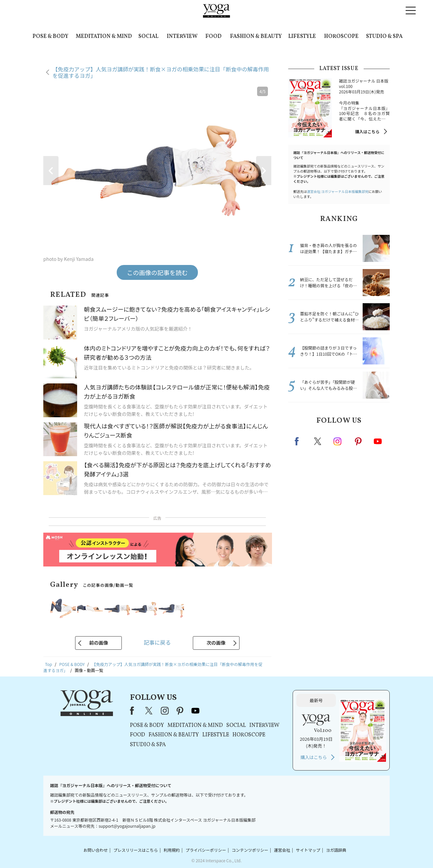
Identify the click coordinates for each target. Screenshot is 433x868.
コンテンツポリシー (250, 850)
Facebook (299, 441)
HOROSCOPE (341, 37)
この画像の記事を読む (157, 272)
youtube (196, 711)
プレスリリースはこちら (135, 850)
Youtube (378, 441)
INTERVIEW (182, 37)
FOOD (213, 37)
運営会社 (282, 850)
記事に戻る (157, 642)
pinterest (359, 441)
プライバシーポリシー (206, 850)
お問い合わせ (95, 850)
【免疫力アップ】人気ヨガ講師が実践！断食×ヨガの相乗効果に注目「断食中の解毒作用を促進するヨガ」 (161, 72)
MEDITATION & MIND (104, 37)
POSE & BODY (50, 37)
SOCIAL (148, 37)
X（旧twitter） (318, 441)
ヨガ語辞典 (336, 850)
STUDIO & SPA (384, 37)
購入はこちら (367, 131)
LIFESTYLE (302, 37)
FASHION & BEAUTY (256, 37)
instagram (338, 441)
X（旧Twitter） (150, 711)
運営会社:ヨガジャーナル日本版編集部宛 (338, 191)
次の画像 (216, 643)
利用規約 (172, 850)
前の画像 (98, 643)
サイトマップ (308, 850)
